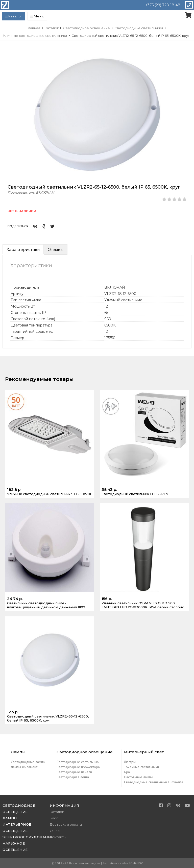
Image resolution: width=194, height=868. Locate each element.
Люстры (130, 762)
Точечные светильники (141, 767)
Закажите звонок (189, 5)
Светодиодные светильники (78, 762)
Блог (54, 818)
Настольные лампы (139, 777)
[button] (187, 58)
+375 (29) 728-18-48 (163, 5)
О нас (55, 831)
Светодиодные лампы (28, 762)
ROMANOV (136, 863)
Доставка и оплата (66, 824)
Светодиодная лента (73, 777)
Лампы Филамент (24, 767)
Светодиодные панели (74, 772)
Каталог (57, 812)
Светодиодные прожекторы (78, 767)
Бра (127, 772)
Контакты (58, 837)
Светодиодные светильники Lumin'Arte (154, 782)
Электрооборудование (28, 837)
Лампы (10, 818)
